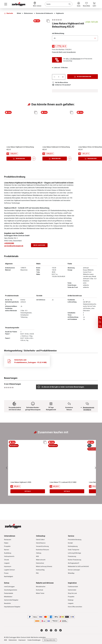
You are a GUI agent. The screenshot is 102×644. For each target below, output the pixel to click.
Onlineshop (41, 536)
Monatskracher (41, 587)
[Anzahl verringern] (54, 77)
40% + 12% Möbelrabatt (73, 59)
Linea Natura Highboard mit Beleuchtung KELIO (20, 148)
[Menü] (6, 4)
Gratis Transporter (74, 550)
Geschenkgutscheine (11, 590)
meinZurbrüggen (9, 587)
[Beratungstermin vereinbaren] (100, 326)
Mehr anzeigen (39, 245)
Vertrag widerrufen (50, 640)
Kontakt (70, 543)
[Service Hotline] (100, 318)
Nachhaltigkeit (9, 577)
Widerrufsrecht (41, 560)
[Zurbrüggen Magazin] (42, 630)
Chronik (6, 560)
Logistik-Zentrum (9, 570)
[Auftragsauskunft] (100, 322)
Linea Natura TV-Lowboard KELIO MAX (63, 482)
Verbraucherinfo (9, 556)
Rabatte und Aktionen (45, 583)
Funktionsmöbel (73, 587)
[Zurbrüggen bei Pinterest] (56, 630)
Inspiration (72, 583)
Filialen (6, 543)
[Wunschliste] (86, 4)
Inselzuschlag (40, 570)
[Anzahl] (59, 77)
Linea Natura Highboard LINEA (21, 482)
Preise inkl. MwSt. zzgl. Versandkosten (64, 52)
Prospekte (7, 546)
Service (71, 536)
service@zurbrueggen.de (14, 246)
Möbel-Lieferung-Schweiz (44, 566)
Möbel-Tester (40, 593)
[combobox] (59, 4)
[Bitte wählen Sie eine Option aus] (75, 38)
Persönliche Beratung (75, 540)
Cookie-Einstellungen (34, 640)
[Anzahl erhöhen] (63, 77)
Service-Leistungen (74, 570)
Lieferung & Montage (74, 553)
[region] (27, 28)
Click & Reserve (41, 543)
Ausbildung (8, 553)
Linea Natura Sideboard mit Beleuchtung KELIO (56, 148)
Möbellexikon (8, 597)
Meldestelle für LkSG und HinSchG (78, 566)
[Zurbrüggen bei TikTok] (60, 630)
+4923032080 (9, 243)
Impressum (8, 566)
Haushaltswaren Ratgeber (12, 607)
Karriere (7, 550)
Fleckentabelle (9, 593)
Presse (6, 573)
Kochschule (40, 590)
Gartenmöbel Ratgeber (11, 600)
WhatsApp (71, 573)
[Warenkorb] (94, 4)
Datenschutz (40, 563)
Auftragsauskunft (74, 563)
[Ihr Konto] (79, 4)
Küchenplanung (73, 546)
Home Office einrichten (75, 607)
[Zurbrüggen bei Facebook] (46, 630)
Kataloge (71, 600)
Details (28, 491)
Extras (7, 583)
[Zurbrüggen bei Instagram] (51, 630)
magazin (7, 563)
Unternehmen (10, 536)
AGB (37, 556)
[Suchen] (70, 4)
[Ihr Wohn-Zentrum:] (37, 4)
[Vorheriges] (7, 468)
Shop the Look (72, 593)
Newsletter (8, 603)
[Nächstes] (95, 468)
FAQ (37, 573)
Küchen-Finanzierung (75, 560)
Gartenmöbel (72, 590)
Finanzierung (72, 556)
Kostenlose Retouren (43, 550)
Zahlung (39, 553)
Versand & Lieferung (42, 546)
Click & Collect (40, 540)
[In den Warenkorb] (83, 77)
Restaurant (8, 540)
